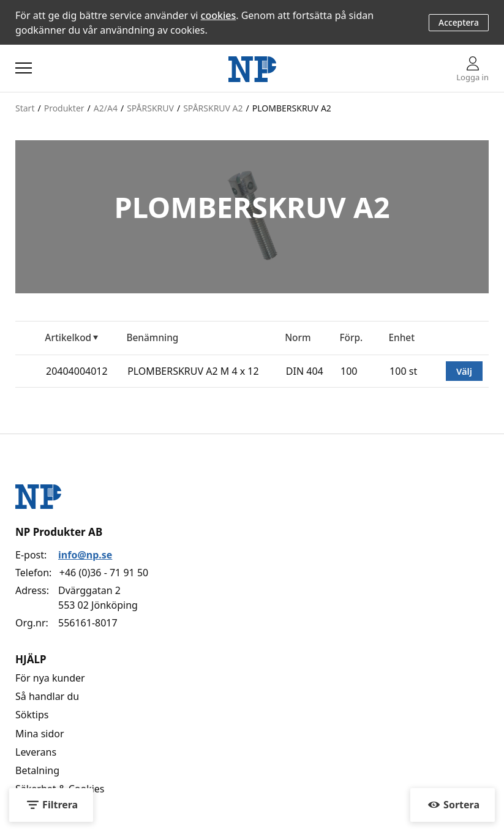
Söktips (32, 715)
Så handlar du (47, 696)
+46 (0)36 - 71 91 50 (104, 573)
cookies (219, 15)
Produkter (64, 108)
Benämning (152, 338)
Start (25, 108)
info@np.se (85, 555)
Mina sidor (40, 734)
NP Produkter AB (59, 532)
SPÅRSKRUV (150, 108)
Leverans (36, 752)
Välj (464, 371)
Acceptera (459, 22)
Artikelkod (68, 338)
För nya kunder (50, 678)
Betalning (37, 770)
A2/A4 (106, 108)
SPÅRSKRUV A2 (213, 108)
